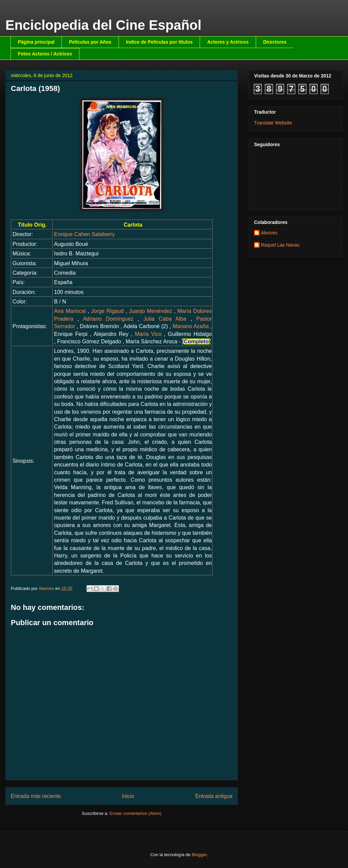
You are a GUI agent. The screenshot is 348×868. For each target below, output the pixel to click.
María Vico (148, 334)
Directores (275, 42)
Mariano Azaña (191, 326)
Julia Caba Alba (165, 319)
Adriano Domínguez (108, 319)
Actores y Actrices (228, 42)
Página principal (36, 42)
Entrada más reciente (36, 796)
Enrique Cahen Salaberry (84, 234)
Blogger (199, 855)
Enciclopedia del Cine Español (103, 25)
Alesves (269, 233)
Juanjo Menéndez (151, 311)
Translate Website (273, 123)
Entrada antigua (214, 796)
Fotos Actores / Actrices (45, 54)
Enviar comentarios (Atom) (135, 813)
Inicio (128, 796)
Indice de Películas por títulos (159, 42)
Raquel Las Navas (280, 245)
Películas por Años (90, 42)
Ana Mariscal (70, 311)
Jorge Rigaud (107, 311)
